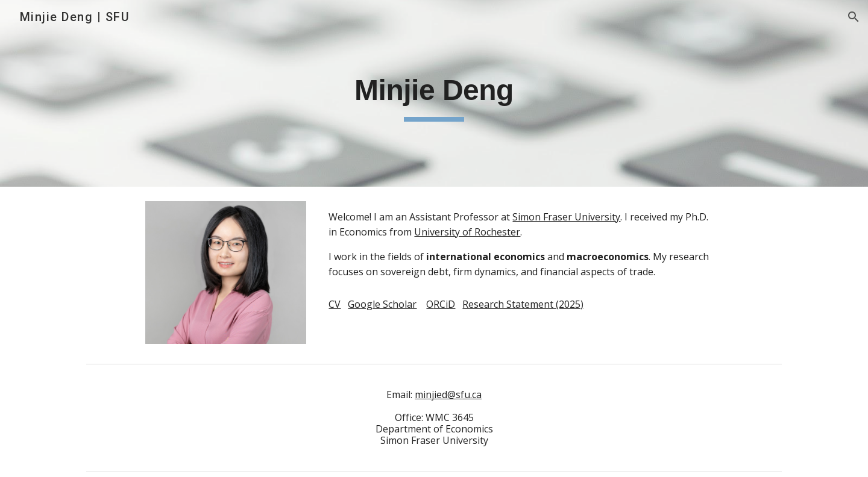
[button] (854, 17)
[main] (434, 93)
